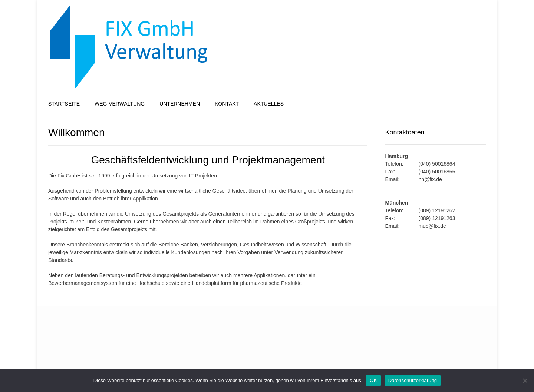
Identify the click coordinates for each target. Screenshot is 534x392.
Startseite (64, 104)
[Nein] (525, 381)
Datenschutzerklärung (413, 380)
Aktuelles (269, 104)
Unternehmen (180, 104)
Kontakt (227, 104)
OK (373, 380)
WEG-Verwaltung (120, 104)
